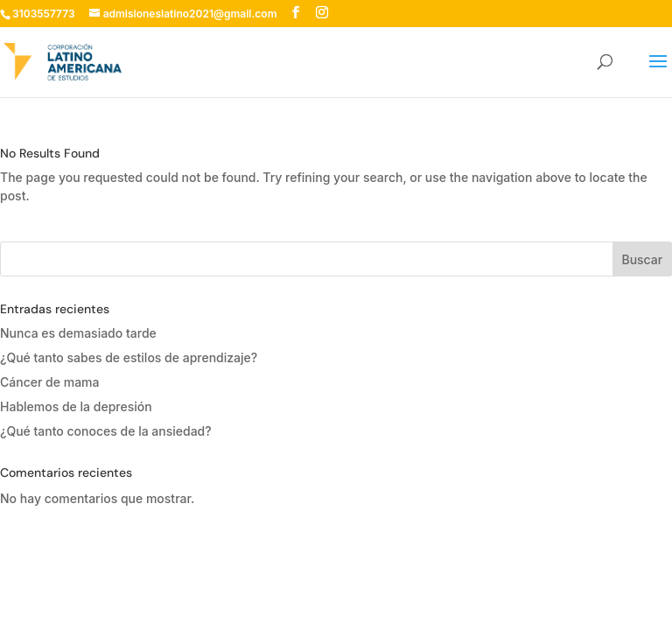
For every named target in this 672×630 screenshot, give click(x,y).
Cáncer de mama (49, 382)
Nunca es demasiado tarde (78, 333)
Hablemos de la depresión (76, 406)
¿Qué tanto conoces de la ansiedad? (106, 431)
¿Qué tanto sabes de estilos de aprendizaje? (129, 357)
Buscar (642, 259)
